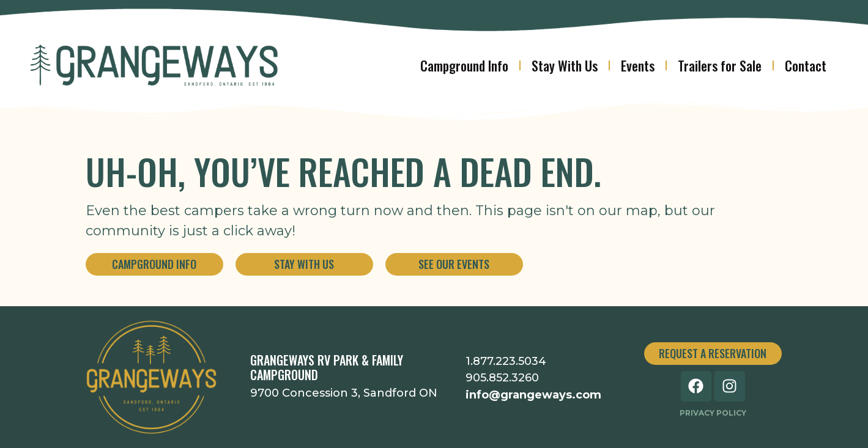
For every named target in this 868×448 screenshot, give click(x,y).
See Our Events (454, 264)
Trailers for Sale (720, 65)
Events (638, 65)
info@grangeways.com (533, 395)
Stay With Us (565, 65)
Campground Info (464, 65)
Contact (806, 65)
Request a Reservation (713, 353)
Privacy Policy (713, 413)
